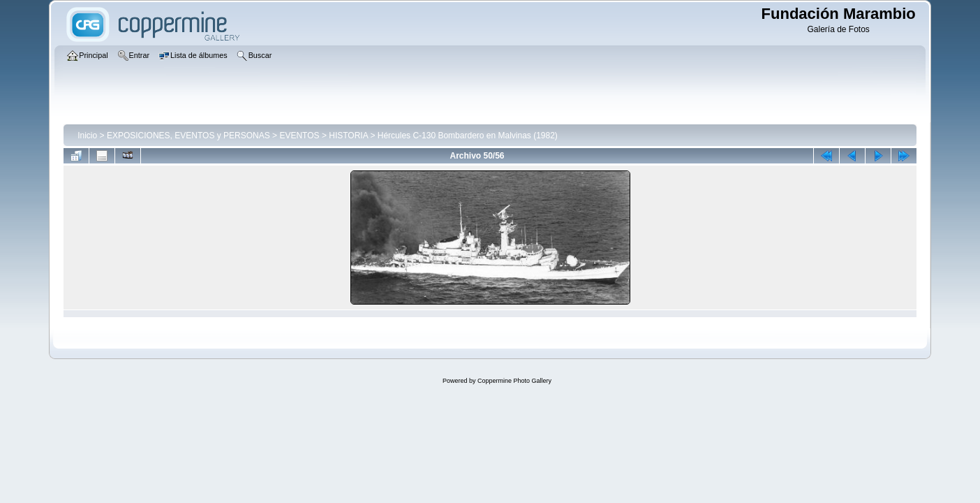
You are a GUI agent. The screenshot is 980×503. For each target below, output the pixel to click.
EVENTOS (299, 136)
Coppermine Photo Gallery (514, 381)
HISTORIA (348, 136)
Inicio (87, 136)
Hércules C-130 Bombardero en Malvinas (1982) (468, 136)
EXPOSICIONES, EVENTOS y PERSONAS (188, 136)
